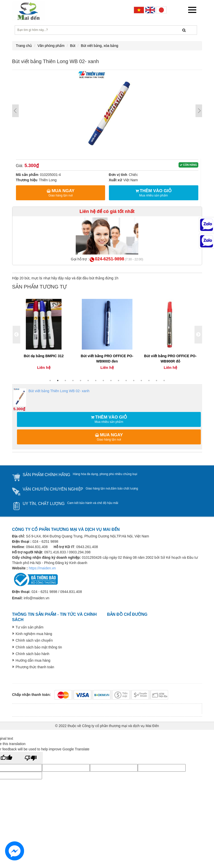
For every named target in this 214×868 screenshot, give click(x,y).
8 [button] (103, 381)
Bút (73, 46)
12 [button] (134, 381)
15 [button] (157, 381)
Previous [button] (16, 335)
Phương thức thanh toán (35, 667)
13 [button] (141, 381)
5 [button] (81, 381)
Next (199, 111)
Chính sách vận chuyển (34, 640)
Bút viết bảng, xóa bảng (100, 46)
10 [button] (119, 381)
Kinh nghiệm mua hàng (34, 634)
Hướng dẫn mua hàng (33, 660)
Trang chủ (24, 46)
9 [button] (111, 381)
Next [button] (198, 335)
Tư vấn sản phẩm (30, 627)
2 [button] (58, 381)
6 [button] (88, 381)
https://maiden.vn (42, 568)
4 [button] (73, 381)
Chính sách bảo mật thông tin (39, 647)
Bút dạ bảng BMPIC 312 (44, 356)
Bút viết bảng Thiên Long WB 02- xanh (52, 397)
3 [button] (65, 381)
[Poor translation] (31, 758)
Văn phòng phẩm (51, 46)
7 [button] (96, 381)
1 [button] (50, 381)
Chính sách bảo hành (33, 654)
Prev (15, 111)
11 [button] (126, 381)
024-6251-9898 (110, 259)
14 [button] (149, 381)
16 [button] (164, 381)
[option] (44, 335)
